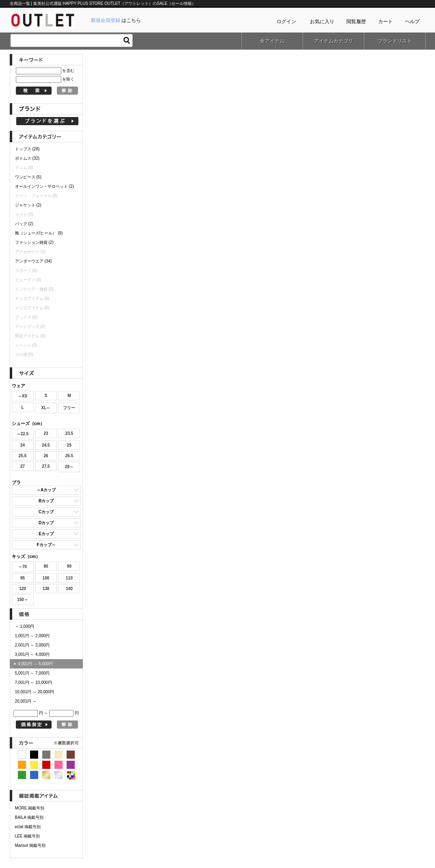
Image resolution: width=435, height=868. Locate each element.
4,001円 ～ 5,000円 (33, 664)
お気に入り (322, 22)
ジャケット (28, 205)
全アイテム (272, 41)
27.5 (46, 466)
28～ (69, 467)
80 (46, 566)
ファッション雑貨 (34, 242)
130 (46, 589)
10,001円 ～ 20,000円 (35, 692)
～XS (23, 396)
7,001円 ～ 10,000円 (34, 682)
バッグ (24, 224)
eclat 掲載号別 (28, 827)
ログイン (286, 22)
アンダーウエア (34, 261)
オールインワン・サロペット (44, 186)
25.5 (23, 456)
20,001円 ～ (26, 701)
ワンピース (28, 177)
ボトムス (27, 158)
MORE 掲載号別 (30, 808)
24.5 (46, 445)
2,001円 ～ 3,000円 (32, 645)
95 (23, 578)
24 (23, 445)
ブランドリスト (395, 41)
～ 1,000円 (25, 626)
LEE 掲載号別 (28, 836)
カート (385, 22)
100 (46, 578)
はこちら (116, 20)
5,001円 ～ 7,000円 (32, 673)
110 (69, 578)
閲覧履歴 (356, 22)
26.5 (69, 456)
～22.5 (23, 434)
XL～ (46, 408)
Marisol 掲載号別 (30, 845)
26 (46, 456)
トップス (27, 149)
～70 (23, 567)
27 (23, 466)
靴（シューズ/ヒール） (39, 233)
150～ (23, 600)
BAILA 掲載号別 (29, 817)
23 (46, 433)
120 (23, 589)
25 (69, 445)
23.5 (69, 433)
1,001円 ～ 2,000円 (32, 636)
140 (69, 589)
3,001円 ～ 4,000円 (32, 654)
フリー (69, 408)
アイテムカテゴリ (333, 41)
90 (69, 566)
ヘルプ (412, 22)
